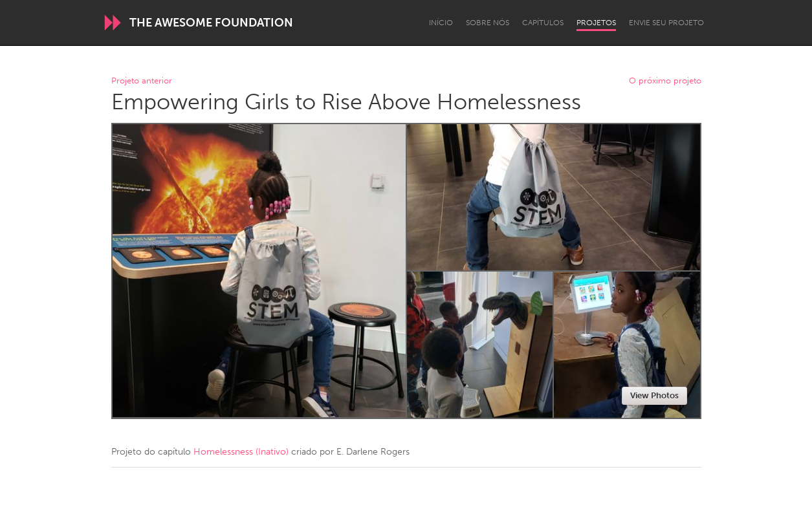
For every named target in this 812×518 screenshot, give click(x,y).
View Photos (654, 395)
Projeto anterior (142, 81)
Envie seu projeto (666, 23)
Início (441, 23)
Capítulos (543, 23)
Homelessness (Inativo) (241, 452)
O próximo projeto (665, 81)
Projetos (596, 23)
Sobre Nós (488, 23)
